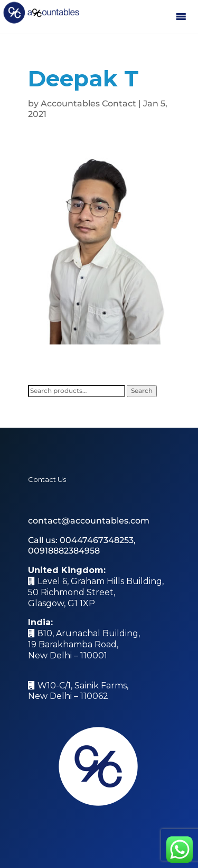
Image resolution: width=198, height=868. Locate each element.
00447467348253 (97, 540)
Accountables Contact (88, 103)
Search (142, 391)
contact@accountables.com (89, 521)
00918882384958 (64, 551)
